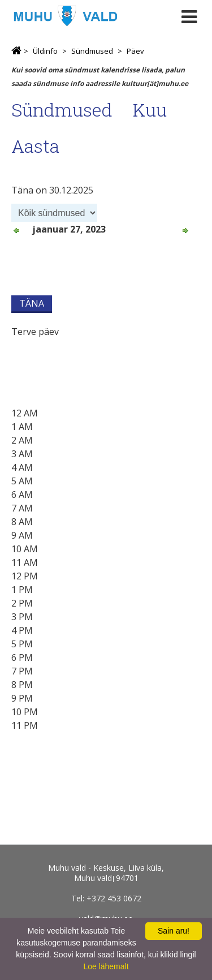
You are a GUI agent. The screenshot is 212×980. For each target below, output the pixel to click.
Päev (135, 51)
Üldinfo (45, 51)
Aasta (35, 146)
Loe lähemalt (106, 966)
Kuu (150, 109)
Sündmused (92, 51)
